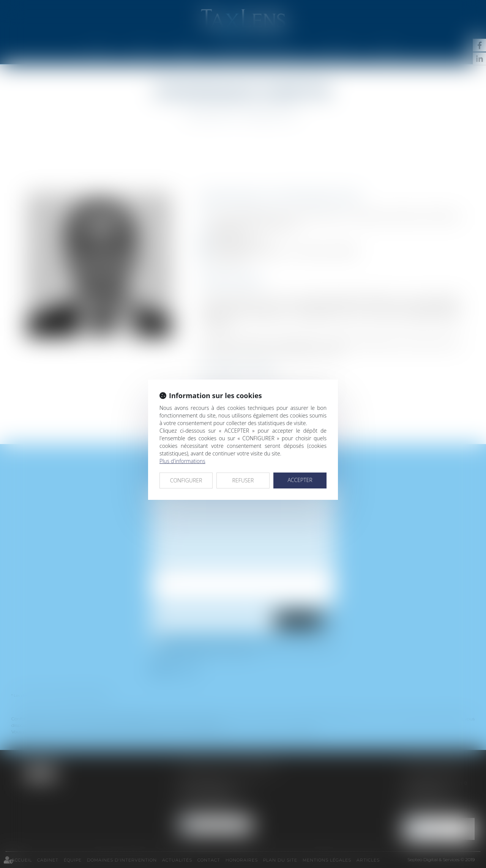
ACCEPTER (300, 480)
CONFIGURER (186, 480)
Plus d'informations (182, 461)
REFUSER (243, 480)
